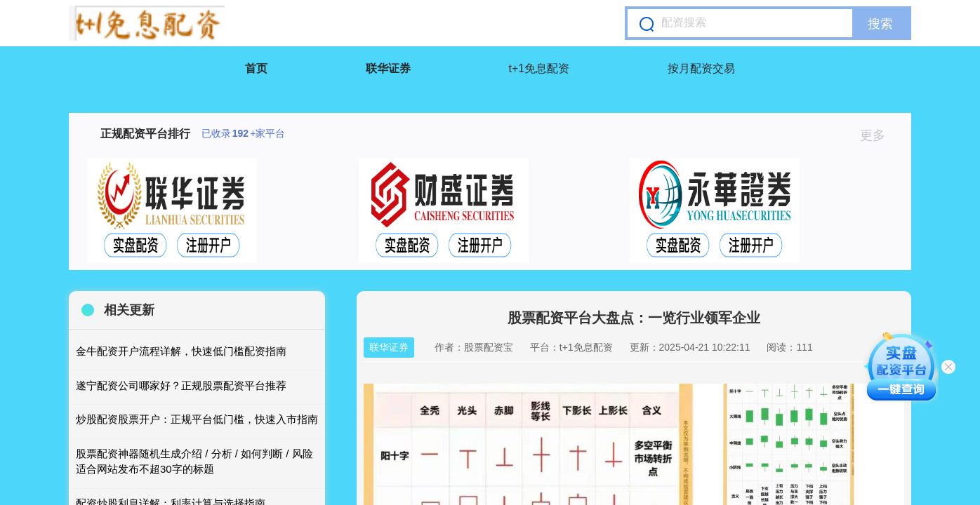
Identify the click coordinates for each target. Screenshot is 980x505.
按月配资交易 (701, 68)
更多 (879, 135)
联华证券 (388, 68)
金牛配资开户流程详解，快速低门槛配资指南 (181, 351)
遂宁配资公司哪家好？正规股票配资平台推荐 (181, 385)
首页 (256, 68)
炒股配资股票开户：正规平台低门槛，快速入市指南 (197, 419)
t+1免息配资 (539, 68)
